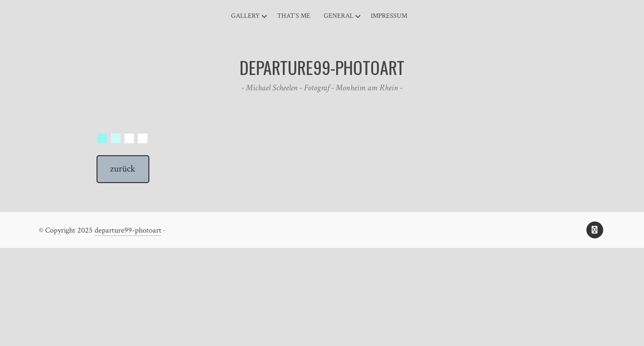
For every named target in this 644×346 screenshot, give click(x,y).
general (339, 16)
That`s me (294, 16)
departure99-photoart (128, 230)
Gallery (245, 16)
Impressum (389, 16)
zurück (123, 169)
